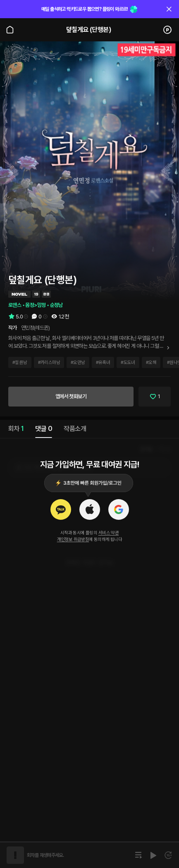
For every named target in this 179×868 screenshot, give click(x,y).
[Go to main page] (10, 30)
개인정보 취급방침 (73, 539)
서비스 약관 (109, 533)
